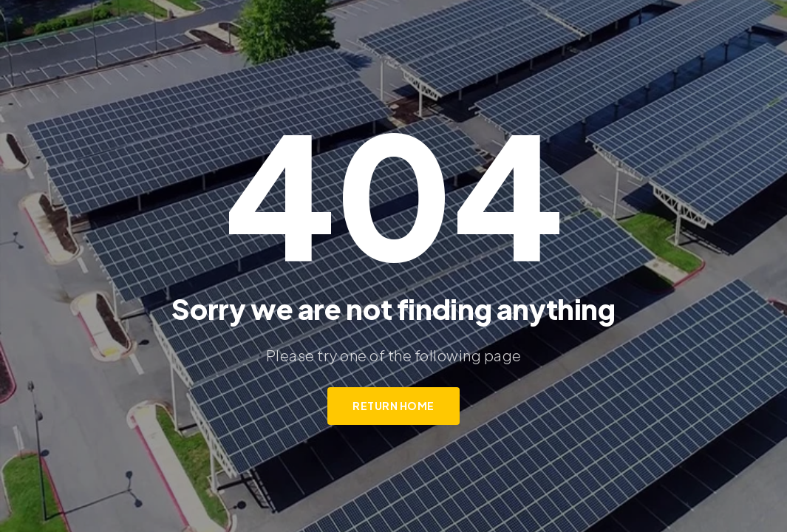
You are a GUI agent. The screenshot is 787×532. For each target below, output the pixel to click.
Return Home (393, 406)
